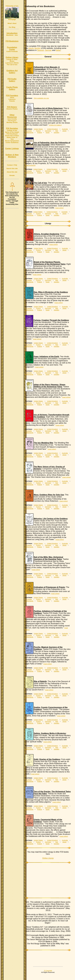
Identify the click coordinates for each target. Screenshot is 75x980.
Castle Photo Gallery (12, 88)
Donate (12, 175)
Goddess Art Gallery (12, 72)
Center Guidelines (12, 143)
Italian (58, 50)
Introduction (12, 33)
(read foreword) (30, 165)
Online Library (12, 57)
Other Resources (12, 116)
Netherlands (29, 132)
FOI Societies (12, 128)
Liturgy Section (34, 48)
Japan (64, 131)
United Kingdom (52, 129)
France (38, 131)
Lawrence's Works (12, 63)
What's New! (12, 23)
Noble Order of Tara (12, 138)
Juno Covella (12, 119)
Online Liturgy (48, 858)
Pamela (12, 101)
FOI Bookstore (12, 41)
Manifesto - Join (12, 35)
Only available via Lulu (41, 98)
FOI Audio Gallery (12, 80)
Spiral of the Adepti (12, 132)
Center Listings (12, 149)
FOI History (12, 107)
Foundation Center (12, 48)
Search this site (12, 168)
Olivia (12, 97)
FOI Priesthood (12, 134)
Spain (48, 132)
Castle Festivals (12, 51)
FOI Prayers (12, 121)
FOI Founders (12, 96)
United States (38, 129)
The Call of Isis (12, 65)
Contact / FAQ (12, 165)
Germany (48, 131)
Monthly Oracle (12, 122)
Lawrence (12, 99)
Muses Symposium (12, 141)
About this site (12, 172)
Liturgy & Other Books (12, 60)
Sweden (56, 132)
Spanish (41, 50)
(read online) (59, 208)
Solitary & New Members (12, 156)
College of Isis (12, 130)
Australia (65, 129)
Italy (57, 131)
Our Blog (12, 27)
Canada (29, 131)
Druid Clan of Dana (12, 136)
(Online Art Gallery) (55, 125)
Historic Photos (12, 109)
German (48, 50)
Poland (39, 132)
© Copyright (48, 971)
